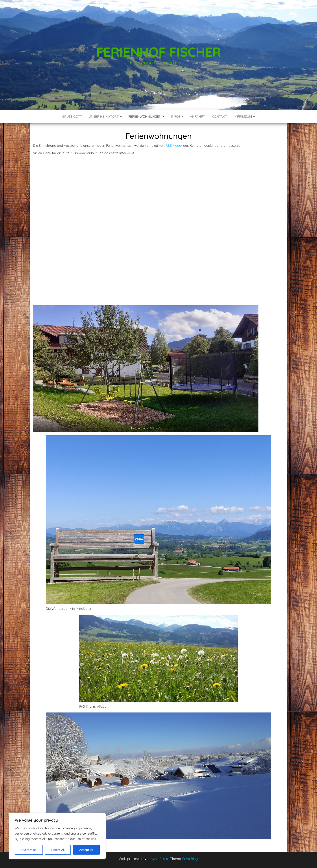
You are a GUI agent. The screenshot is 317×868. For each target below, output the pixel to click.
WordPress (159, 859)
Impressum (244, 116)
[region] (57, 836)
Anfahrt (198, 116)
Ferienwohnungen (146, 116)
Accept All (86, 850)
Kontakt (219, 116)
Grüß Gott (72, 116)
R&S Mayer (174, 146)
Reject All (58, 850)
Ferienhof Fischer (159, 52)
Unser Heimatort (105, 116)
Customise (29, 850)
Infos (177, 116)
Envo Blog (190, 859)
